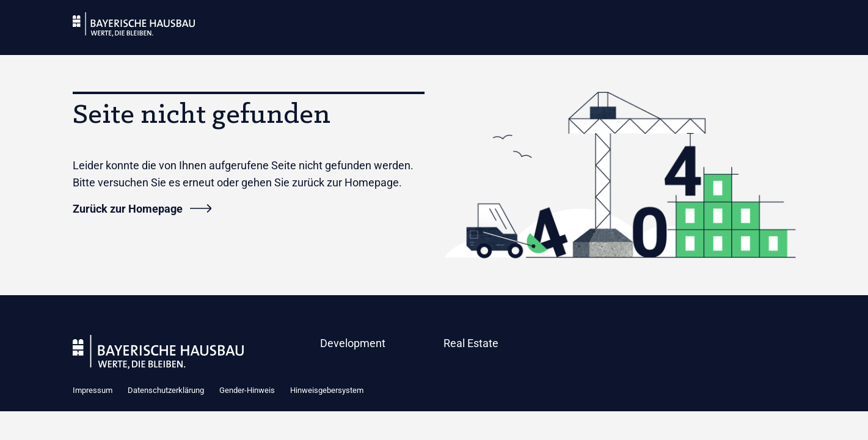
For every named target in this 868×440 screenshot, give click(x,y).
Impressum (93, 390)
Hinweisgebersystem (327, 390)
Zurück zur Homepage (128, 209)
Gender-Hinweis (247, 390)
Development (353, 343)
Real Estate (471, 343)
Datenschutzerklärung (166, 390)
